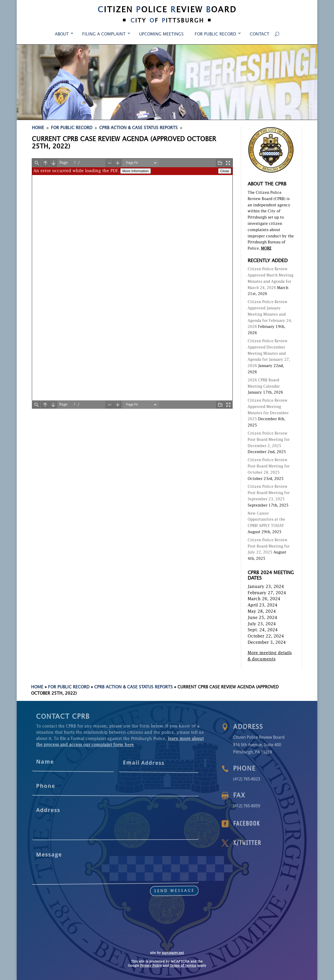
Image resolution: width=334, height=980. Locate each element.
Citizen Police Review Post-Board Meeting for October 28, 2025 (269, 466)
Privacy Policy (151, 966)
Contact (260, 34)
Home (37, 687)
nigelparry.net (173, 953)
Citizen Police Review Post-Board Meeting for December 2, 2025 (269, 440)
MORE (266, 249)
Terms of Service (183, 966)
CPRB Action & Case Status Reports (133, 687)
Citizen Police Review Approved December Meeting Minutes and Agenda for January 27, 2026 (269, 354)
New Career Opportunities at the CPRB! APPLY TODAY (266, 520)
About (62, 34)
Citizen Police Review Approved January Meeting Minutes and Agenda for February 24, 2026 (270, 314)
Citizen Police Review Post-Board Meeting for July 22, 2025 (269, 546)
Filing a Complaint (104, 34)
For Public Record (215, 34)
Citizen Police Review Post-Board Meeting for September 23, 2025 (269, 493)
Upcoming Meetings (161, 34)
